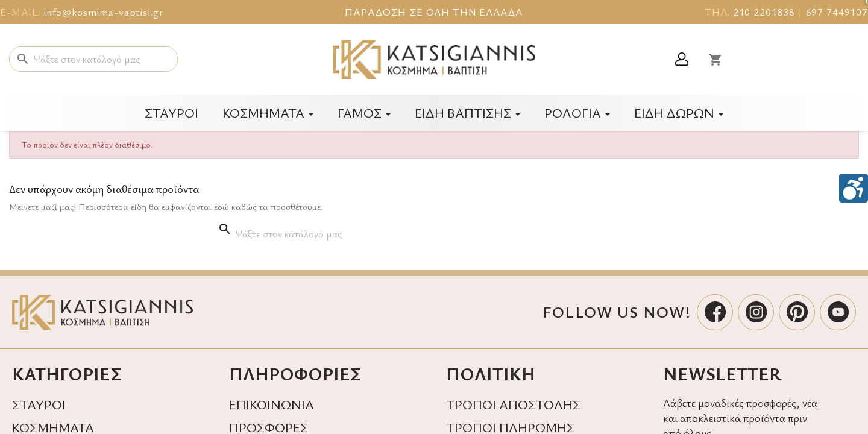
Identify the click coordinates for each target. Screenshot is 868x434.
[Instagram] (756, 312)
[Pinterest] (797, 312)
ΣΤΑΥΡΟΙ (39, 404)
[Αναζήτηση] (93, 59)
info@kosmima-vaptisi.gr (104, 12)
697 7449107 (837, 12)
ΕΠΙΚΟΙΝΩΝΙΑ (272, 404)
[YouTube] (838, 312)
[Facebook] (715, 312)
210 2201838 (764, 12)
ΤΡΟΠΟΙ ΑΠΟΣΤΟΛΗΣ (513, 404)
